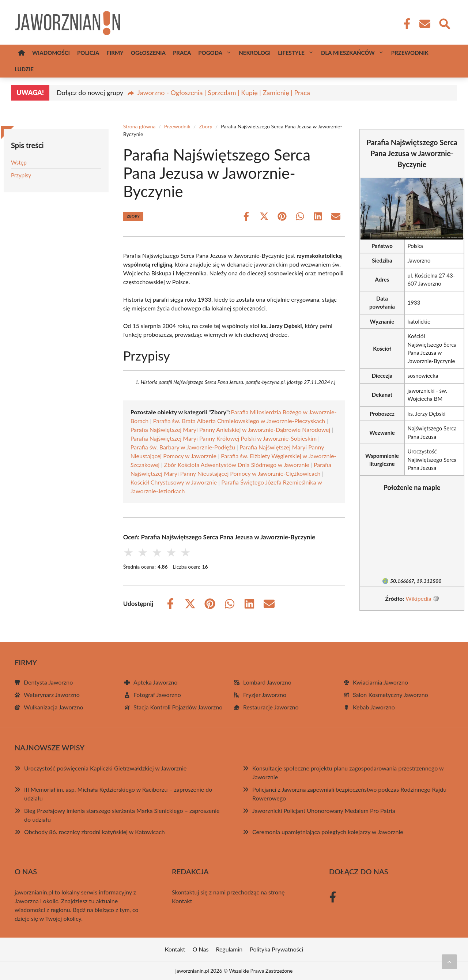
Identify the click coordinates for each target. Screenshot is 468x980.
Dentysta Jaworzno (48, 682)
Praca (182, 53)
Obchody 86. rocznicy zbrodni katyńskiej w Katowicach (95, 832)
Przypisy (21, 175)
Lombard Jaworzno (267, 682)
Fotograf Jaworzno (157, 695)
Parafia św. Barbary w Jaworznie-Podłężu (183, 447)
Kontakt (182, 901)
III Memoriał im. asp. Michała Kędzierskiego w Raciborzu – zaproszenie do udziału (118, 794)
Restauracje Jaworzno (271, 707)
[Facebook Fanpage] (405, 24)
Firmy (115, 53)
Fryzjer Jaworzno (265, 695)
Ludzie (24, 69)
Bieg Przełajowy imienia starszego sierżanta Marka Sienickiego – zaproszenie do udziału (122, 815)
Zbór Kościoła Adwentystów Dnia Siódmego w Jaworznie (237, 465)
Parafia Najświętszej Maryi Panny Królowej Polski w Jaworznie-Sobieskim (224, 438)
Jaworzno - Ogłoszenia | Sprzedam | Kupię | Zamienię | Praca (224, 93)
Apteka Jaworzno (155, 682)
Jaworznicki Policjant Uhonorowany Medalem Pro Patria (324, 811)
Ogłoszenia (148, 53)
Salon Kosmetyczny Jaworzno (390, 695)
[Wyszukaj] (444, 23)
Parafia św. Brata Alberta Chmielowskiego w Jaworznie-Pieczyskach (239, 421)
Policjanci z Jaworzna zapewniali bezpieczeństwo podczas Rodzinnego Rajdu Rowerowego (349, 794)
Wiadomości (51, 53)
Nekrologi (255, 53)
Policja (88, 53)
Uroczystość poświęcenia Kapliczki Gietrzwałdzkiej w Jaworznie (105, 768)
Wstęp (19, 162)
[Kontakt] (424, 24)
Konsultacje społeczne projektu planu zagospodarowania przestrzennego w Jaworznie (348, 772)
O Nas (201, 949)
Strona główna (139, 126)
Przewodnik (410, 53)
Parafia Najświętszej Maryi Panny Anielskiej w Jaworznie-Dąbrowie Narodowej (231, 429)
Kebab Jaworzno (374, 707)
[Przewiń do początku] (449, 962)
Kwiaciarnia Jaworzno (380, 682)
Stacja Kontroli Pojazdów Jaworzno (178, 707)
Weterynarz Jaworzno (52, 695)
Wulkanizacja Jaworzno (54, 707)
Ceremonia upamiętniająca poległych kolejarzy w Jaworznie (328, 832)
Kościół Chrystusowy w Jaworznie (174, 482)
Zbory (205, 126)
